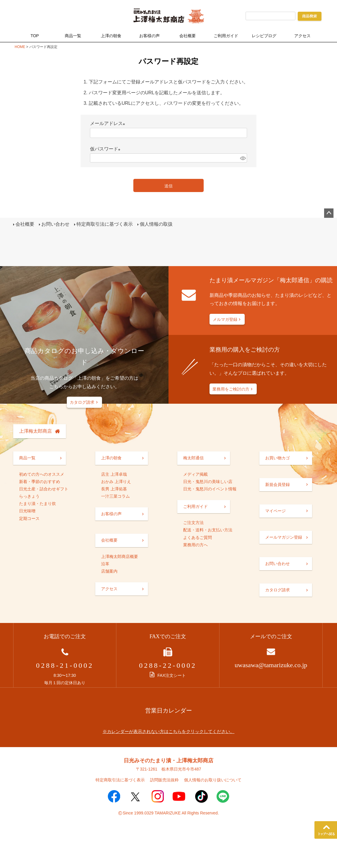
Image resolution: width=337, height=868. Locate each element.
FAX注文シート (168, 677)
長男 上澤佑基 (114, 490)
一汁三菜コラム (115, 497)
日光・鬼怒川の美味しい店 (208, 482)
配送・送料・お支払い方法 (208, 531)
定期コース (29, 519)
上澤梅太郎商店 (35, 432)
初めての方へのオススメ (42, 475)
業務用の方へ (195, 546)
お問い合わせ (56, 225)
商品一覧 (73, 36)
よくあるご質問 (198, 538)
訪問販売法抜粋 (164, 781)
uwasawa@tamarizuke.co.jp (271, 666)
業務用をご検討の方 (231, 390)
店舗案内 (109, 572)
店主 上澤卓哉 (114, 475)
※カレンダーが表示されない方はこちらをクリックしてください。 (168, 733)
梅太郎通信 (193, 459)
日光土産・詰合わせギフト (44, 490)
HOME (20, 47)
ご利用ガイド (226, 36)
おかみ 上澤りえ (116, 482)
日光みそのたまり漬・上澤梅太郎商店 (168, 762)
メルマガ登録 (225, 321)
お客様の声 (149, 36)
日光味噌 (27, 512)
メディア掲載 (195, 475)
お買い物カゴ (278, 459)
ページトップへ (329, 213)
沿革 (105, 565)
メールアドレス (109, 123)
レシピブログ (264, 36)
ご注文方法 (193, 524)
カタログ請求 (82, 403)
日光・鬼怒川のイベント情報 (210, 490)
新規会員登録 (278, 485)
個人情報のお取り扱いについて (213, 781)
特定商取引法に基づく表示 (105, 225)
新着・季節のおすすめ (40, 482)
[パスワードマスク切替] (243, 158)
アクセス (302, 36)
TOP (35, 36)
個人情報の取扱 (157, 225)
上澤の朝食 (111, 36)
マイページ (275, 512)
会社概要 (188, 36)
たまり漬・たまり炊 (38, 505)
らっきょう (29, 497)
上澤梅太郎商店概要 (120, 557)
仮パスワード (106, 149)
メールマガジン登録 (284, 538)
